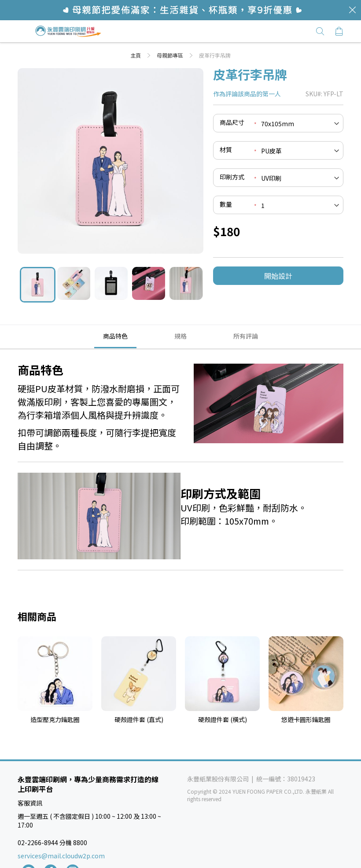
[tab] (115, 336)
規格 (180, 336)
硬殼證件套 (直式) (139, 719)
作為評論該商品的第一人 (247, 94)
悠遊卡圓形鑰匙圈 (306, 719)
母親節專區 (171, 55)
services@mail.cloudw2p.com (61, 856)
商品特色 (115, 336)
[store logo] (68, 31)
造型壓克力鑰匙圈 (55, 719)
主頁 (136, 55)
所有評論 (246, 336)
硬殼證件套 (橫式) (223, 719)
